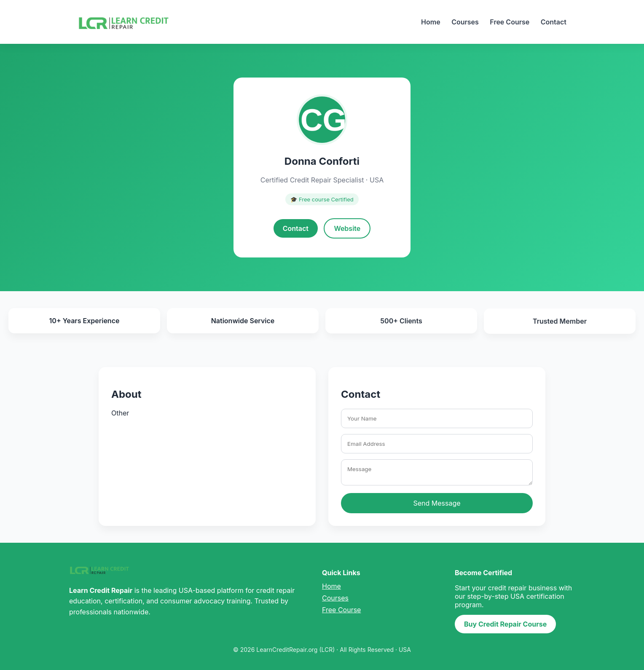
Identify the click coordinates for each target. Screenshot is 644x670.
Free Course (510, 22)
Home (431, 22)
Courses (465, 22)
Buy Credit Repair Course (505, 624)
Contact (554, 22)
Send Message (437, 503)
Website (347, 228)
